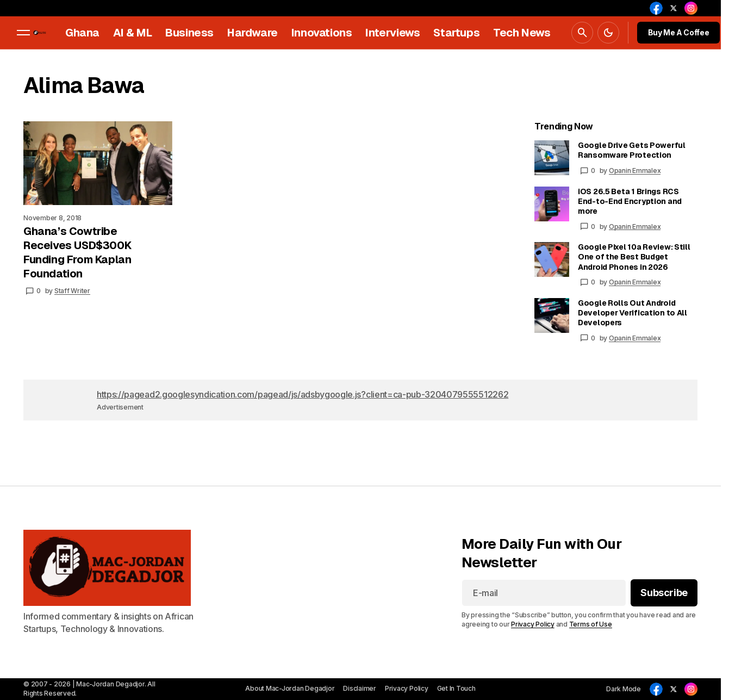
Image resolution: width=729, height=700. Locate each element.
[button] (23, 33)
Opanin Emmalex (635, 171)
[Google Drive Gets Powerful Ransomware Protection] (552, 158)
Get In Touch (456, 688)
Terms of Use (591, 625)
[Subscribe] (664, 593)
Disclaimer (360, 688)
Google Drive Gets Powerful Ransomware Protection (632, 150)
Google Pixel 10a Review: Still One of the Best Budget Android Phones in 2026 (634, 257)
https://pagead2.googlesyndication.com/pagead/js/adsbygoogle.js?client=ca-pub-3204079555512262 (303, 394)
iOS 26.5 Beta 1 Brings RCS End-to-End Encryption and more (630, 201)
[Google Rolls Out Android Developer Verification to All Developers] (552, 315)
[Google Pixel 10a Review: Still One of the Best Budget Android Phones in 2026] (552, 259)
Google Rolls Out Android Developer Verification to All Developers (633, 313)
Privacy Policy (533, 625)
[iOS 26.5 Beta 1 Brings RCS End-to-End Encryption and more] (552, 204)
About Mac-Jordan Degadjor (290, 688)
